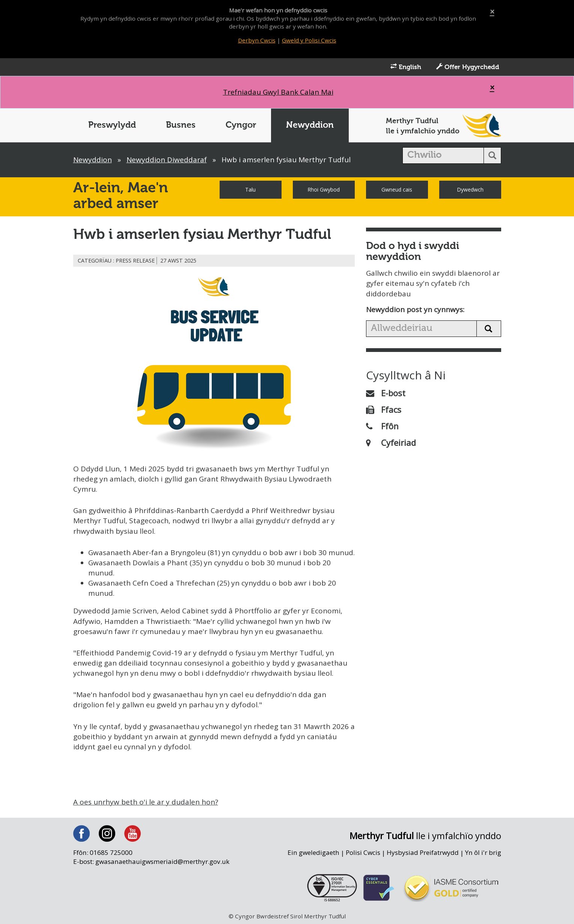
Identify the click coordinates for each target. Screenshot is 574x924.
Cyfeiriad (391, 442)
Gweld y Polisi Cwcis (309, 40)
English (406, 67)
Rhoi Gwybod (324, 189)
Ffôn (382, 426)
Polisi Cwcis (363, 852)
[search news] (421, 329)
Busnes (181, 125)
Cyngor (241, 125)
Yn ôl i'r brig (483, 852)
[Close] (492, 12)
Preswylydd (112, 125)
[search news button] (489, 329)
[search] (443, 156)
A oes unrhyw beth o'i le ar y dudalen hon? (146, 802)
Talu (250, 189)
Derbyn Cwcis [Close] (257, 40)
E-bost (386, 393)
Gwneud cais (397, 189)
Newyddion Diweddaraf (167, 160)
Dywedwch (470, 189)
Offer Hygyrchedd (468, 67)
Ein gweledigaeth (313, 852)
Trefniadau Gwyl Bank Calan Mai (278, 92)
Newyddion (310, 125)
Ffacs (384, 409)
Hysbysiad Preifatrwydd (423, 852)
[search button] (492, 156)
